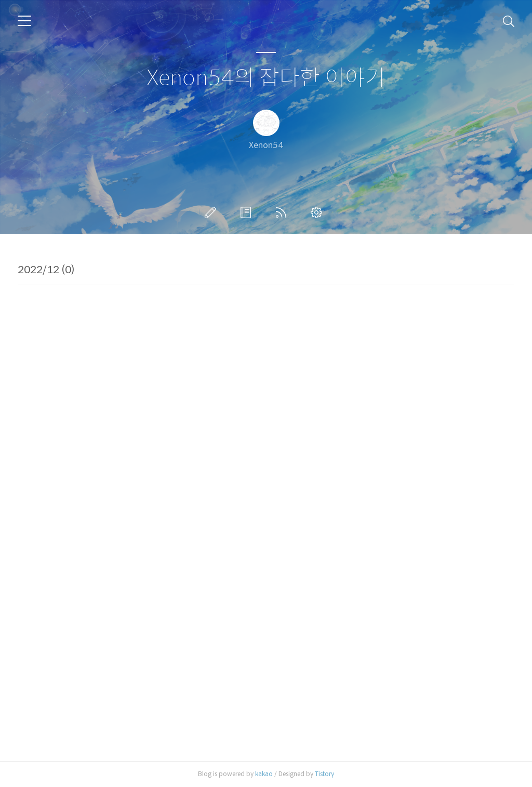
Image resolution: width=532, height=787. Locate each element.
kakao (264, 774)
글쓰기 (212, 212)
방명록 (248, 212)
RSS (283, 212)
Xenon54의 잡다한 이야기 (266, 78)
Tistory (324, 774)
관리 (318, 212)
